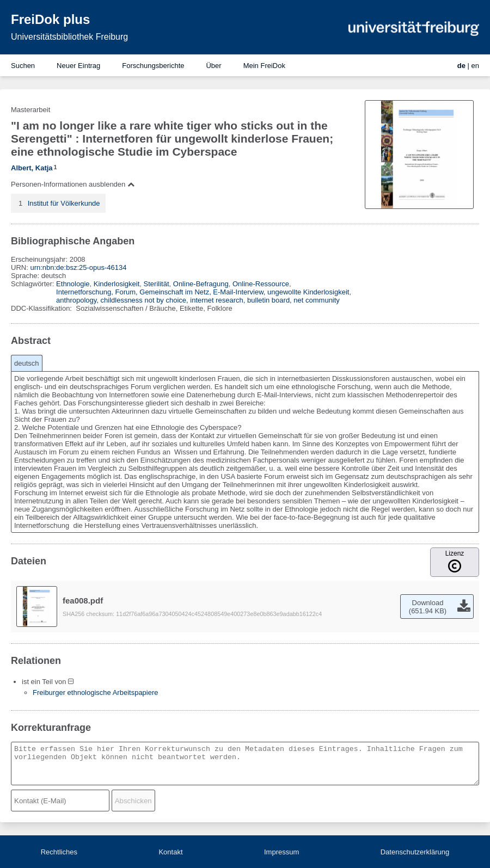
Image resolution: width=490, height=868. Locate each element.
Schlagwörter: (33, 284)
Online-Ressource (261, 284)
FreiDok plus (50, 19)
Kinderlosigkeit (117, 284)
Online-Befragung (201, 284)
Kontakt (170, 852)
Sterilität (157, 284)
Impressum (281, 852)
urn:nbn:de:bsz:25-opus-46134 (78, 267)
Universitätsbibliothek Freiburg (69, 37)
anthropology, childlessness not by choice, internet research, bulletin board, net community (198, 300)
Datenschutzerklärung (415, 852)
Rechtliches (59, 852)
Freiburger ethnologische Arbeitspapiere (96, 692)
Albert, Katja (32, 168)
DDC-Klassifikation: (42, 308)
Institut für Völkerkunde (64, 203)
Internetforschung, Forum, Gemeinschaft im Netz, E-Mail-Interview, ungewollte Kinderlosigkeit (203, 292)
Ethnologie (73, 284)
